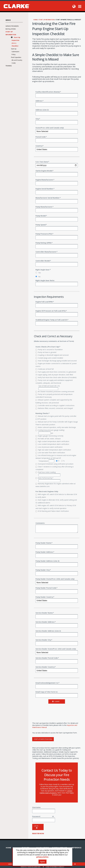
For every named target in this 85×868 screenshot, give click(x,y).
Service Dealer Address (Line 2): (48, 631)
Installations (11, 29)
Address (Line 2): (42, 110)
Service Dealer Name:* (45, 613)
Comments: (40, 523)
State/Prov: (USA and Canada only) (50, 128)
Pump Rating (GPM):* (44, 243)
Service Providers (12, 26)
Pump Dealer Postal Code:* (46, 588)
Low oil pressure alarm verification (49, 447)
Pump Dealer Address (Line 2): (48, 561)
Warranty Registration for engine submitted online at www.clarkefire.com (56, 485)
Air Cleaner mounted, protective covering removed (55, 391)
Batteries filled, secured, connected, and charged (54, 408)
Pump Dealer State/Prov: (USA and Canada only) (55, 579)
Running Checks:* (43, 413)
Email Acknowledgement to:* (47, 683)
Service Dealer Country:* (46, 667)
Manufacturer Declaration (30, 867)
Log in (36, 827)
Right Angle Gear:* (43, 270)
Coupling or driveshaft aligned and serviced (52, 355)
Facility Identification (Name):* (48, 92)
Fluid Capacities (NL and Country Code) (17, 60)
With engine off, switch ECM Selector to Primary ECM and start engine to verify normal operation (56, 507)
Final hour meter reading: (46, 472)
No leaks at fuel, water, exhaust (48, 439)
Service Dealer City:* (44, 640)
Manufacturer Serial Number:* (48, 198)
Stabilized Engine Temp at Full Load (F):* (52, 320)
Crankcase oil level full (45, 369)
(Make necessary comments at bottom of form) (54, 341)
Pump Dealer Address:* (45, 552)
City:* (38, 119)
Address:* (40, 101)
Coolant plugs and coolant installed (49, 358)
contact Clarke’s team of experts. (56, 792)
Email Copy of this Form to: (47, 692)
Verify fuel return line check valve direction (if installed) (56, 377)
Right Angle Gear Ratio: (45, 280)
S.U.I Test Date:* (42, 162)
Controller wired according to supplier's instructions (55, 405)
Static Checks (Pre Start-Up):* (48, 347)
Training (9, 66)
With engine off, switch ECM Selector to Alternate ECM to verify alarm (56, 496)
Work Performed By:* (44, 478)
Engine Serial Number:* (45, 189)
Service (8, 20)
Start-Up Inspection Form (43, 739)
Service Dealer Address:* (46, 622)
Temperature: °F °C (52, 461)
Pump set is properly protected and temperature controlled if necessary (54, 396)
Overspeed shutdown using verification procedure (54, 464)
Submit (56, 701)
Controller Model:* (43, 261)
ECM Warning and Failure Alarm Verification (52, 511)
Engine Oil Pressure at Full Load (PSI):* (51, 311)
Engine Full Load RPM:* (45, 302)
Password (36, 816)
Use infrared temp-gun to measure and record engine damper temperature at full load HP (56, 457)
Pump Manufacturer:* (44, 207)
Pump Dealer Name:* (44, 543)
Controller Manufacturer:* (46, 252)
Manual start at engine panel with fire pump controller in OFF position (56, 417)
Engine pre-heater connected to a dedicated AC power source (56, 365)
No (38, 277)
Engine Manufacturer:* (45, 180)
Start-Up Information (47, 20)
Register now (38, 833)
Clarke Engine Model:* (44, 171)
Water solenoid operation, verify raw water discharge (56, 427)
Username (36, 807)
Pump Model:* (41, 216)
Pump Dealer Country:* (45, 597)
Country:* (40, 146)
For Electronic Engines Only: (47, 491)
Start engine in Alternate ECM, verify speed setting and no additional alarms (56, 501)
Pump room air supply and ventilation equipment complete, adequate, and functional (54, 382)
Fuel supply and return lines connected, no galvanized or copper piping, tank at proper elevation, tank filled (56, 373)
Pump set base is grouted (46, 352)
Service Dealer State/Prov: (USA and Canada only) (56, 649)
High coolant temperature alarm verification (52, 441)
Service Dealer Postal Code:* (47, 658)
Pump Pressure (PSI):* (44, 234)
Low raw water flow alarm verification (50, 453)
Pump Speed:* (41, 225)
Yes (38, 273)
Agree (43, 862)
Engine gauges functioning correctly (49, 436)
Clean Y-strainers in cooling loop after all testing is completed (55, 468)
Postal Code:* (41, 137)
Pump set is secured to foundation (49, 349)
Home (36, 20)
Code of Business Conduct (55, 867)
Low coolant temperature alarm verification (52, 444)
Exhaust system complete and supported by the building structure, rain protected (54, 401)
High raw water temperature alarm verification (53, 450)
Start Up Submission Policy (15, 52)
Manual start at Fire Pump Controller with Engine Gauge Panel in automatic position (57, 423)
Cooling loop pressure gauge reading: (50, 430)
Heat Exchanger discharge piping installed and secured (56, 361)
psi (46, 433)
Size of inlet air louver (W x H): (49, 387)
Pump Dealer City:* (43, 570)
